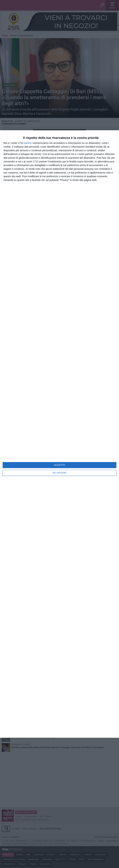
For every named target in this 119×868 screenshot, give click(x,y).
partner (28, 143)
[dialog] (60, 434)
